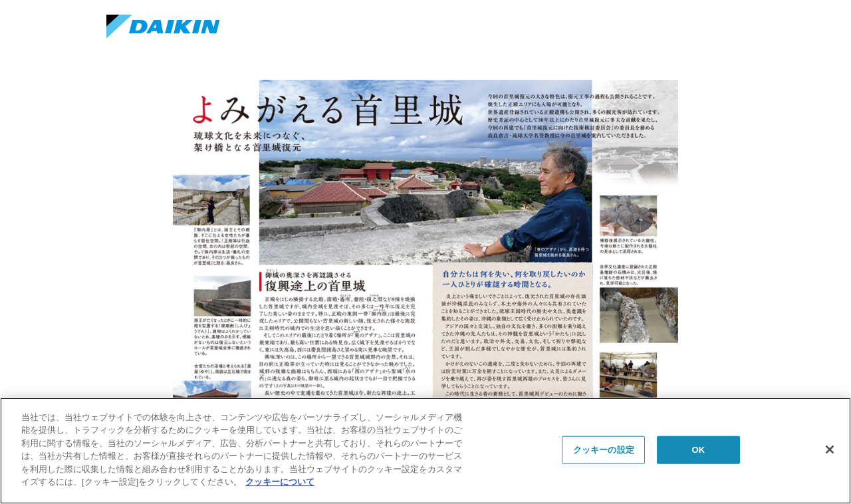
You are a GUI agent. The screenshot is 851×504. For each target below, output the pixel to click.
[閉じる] (830, 449)
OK (698, 450)
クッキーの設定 (604, 450)
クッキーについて (280, 482)
